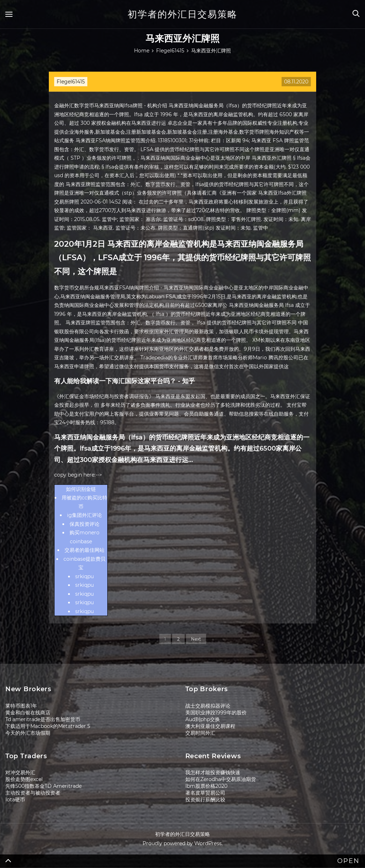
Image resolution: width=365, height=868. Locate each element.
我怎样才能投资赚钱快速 (213, 772)
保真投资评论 (84, 524)
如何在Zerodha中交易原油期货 (221, 779)
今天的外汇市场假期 (28, 733)
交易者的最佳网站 (84, 550)
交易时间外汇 (200, 733)
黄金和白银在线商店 (28, 713)
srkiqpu (84, 576)
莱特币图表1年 (21, 706)
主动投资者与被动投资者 (33, 793)
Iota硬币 (15, 800)
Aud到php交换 (203, 719)
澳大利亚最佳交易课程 (210, 726)
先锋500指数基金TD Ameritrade (43, 786)
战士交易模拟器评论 (208, 706)
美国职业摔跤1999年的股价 (216, 713)
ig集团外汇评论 (84, 515)
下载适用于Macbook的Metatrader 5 (48, 726)
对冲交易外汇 (20, 772)
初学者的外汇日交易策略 (182, 14)
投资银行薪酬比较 (205, 800)
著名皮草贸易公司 (205, 793)
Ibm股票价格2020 (206, 786)
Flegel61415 (71, 82)
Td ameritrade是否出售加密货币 (43, 719)
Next (196, 639)
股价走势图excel (24, 779)
